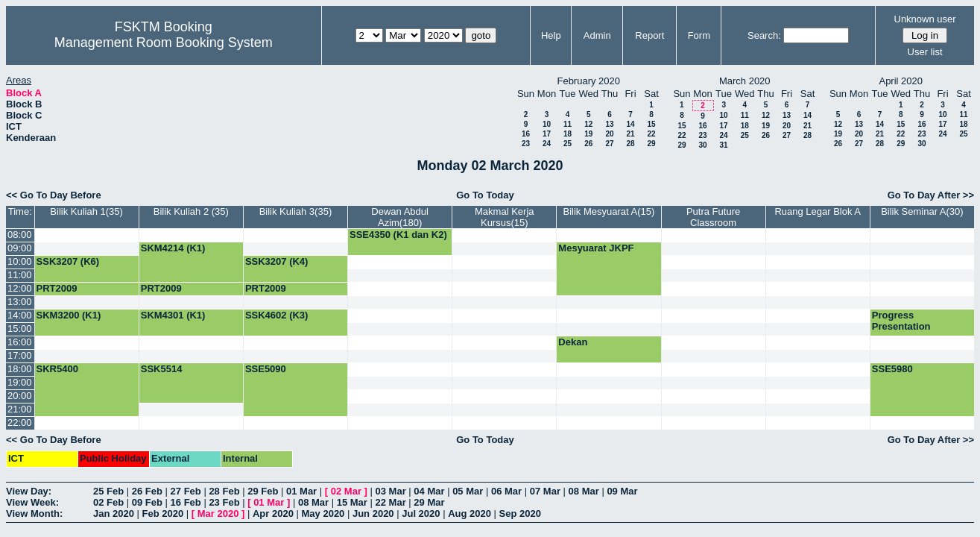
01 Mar (301, 491)
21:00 (20, 409)
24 (547, 144)
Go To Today (485, 195)
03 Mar (391, 491)
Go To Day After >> (931, 195)
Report (649, 35)
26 (588, 144)
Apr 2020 (273, 514)
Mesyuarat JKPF (596, 248)
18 (568, 134)
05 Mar (468, 491)
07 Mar (545, 491)
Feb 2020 (163, 514)
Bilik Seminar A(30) (922, 211)
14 (630, 124)
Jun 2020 (373, 514)
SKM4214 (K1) (173, 248)
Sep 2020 (520, 514)
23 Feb (224, 502)
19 (588, 134)
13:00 (20, 302)
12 (588, 124)
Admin (597, 35)
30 (702, 145)
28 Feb (224, 491)
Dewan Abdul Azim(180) (400, 217)
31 (723, 145)
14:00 (20, 315)
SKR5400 (57, 369)
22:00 (20, 423)
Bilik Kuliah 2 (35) (191, 211)
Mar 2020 (218, 514)
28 (630, 144)
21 (630, 134)
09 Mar (622, 491)
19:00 (20, 382)
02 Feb (108, 502)
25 (568, 144)
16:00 (20, 342)
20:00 (20, 396)
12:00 (20, 288)
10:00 (20, 261)
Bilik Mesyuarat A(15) (609, 211)
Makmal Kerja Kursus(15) (504, 217)
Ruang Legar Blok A (818, 211)
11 (568, 124)
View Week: (32, 502)
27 (609, 144)
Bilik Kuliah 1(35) (86, 211)
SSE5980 (892, 369)
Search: (764, 35)
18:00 (20, 369)
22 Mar (391, 502)
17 (547, 134)
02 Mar (346, 491)
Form (699, 35)
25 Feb (108, 491)
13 (609, 124)
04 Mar (429, 491)
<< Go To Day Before (54, 195)
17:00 (20, 355)
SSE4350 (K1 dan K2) (398, 235)
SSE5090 (266, 369)
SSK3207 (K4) (277, 261)
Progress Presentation (901, 321)
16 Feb (186, 502)
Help (551, 35)
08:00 (20, 235)
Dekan (573, 342)
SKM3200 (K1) (69, 315)
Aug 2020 (470, 514)
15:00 (20, 329)
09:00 (20, 248)
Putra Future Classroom (713, 217)
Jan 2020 (114, 514)
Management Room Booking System (164, 43)
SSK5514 (162, 369)
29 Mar (429, 502)
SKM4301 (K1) (173, 315)
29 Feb (263, 491)
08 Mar (584, 491)
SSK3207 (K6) (68, 261)
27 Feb (186, 491)
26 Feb (147, 491)
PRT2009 (57, 288)
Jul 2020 (421, 514)
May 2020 (323, 514)
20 (609, 134)
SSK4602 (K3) (277, 315)
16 (526, 134)
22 (651, 134)
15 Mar (352, 502)
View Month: (34, 514)
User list (925, 52)
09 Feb (147, 502)
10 (547, 124)
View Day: (29, 491)
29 (651, 144)
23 (526, 144)
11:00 (20, 275)
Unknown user (925, 19)
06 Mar (506, 491)
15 (651, 124)
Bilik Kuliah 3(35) (296, 211)
